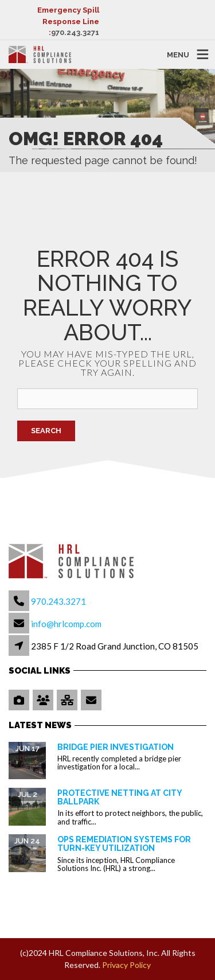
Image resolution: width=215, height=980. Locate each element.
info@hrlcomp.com (66, 624)
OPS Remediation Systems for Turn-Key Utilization (124, 844)
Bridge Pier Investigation (116, 747)
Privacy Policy (126, 965)
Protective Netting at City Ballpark (120, 797)
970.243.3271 (75, 32)
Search (46, 431)
